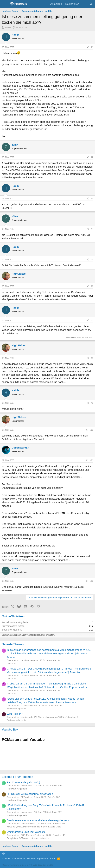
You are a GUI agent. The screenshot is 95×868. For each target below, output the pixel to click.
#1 (92, 47)
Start (52, 859)
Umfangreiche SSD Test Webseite (26, 832)
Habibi (8, 28)
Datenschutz (19, 859)
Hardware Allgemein (17, 789)
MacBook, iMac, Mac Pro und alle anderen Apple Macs (34, 827)
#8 (92, 358)
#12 (92, 581)
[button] (4, 854)
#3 (92, 199)
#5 (92, 259)
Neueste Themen (13, 644)
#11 (92, 460)
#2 (92, 157)
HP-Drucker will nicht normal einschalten (30, 794)
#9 (92, 403)
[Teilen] (88, 47)
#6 (92, 286)
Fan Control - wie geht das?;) (23, 782)
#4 (92, 229)
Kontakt (6, 859)
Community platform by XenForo (28, 865)
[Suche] (91, 4)
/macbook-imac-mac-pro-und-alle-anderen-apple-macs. (38, 820)
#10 (92, 430)
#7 (92, 320)
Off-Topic (11, 663)
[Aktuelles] (84, 4)
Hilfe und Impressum (37, 859)
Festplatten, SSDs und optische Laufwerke (28, 838)
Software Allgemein (16, 709)
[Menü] (5, 4)
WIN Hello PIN (15, 714)
